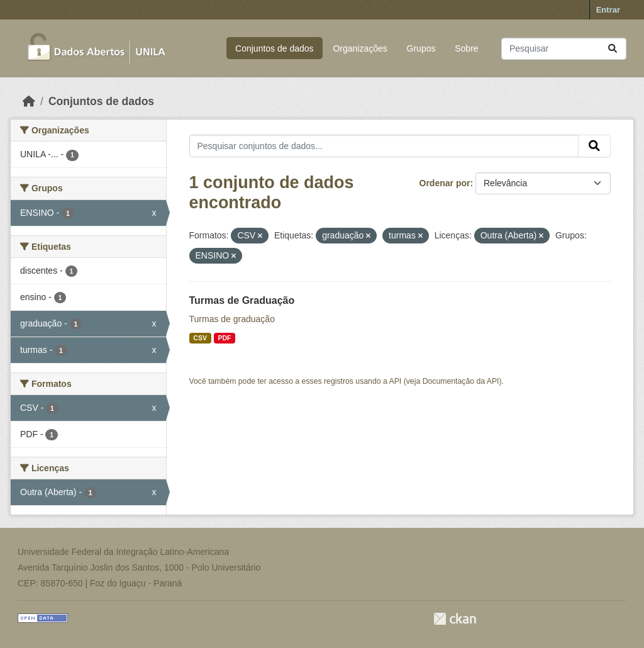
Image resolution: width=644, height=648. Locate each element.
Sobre (466, 48)
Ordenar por (445, 183)
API (396, 381)
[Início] (29, 101)
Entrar (608, 10)
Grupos (421, 48)
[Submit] (613, 49)
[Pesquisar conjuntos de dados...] (564, 49)
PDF (224, 338)
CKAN (455, 619)
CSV (200, 338)
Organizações (360, 48)
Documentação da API (461, 381)
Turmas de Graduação (242, 300)
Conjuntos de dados (275, 48)
